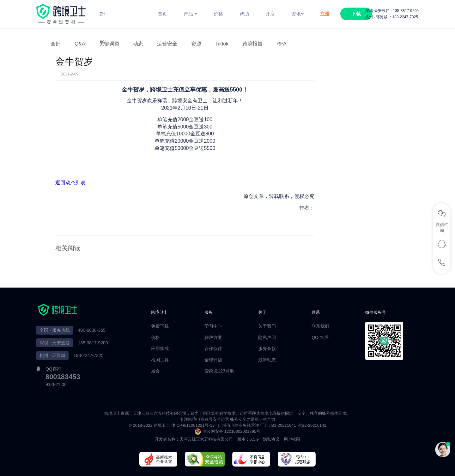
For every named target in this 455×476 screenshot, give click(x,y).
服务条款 (267, 348)
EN (103, 42)
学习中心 (213, 326)
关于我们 (267, 326)
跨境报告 (252, 44)
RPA (282, 44)
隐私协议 (271, 439)
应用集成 (160, 348)
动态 (138, 44)
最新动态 (267, 360)
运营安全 (167, 44)
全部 (56, 44)
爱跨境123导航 (219, 371)
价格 (155, 337)
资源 (196, 44)
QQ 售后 (320, 337)
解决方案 (213, 337)
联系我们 (320, 326)
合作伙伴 (213, 348)
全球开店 (213, 360)
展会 (155, 371)
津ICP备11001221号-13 (193, 425)
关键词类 (109, 44)
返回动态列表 (70, 183)
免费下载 (160, 326)
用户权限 (292, 439)
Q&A (80, 44)
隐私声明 (267, 337)
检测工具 (160, 360)
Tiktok (222, 44)
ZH (103, 14)
